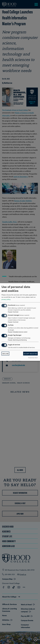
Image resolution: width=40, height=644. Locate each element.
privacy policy (6, 299)
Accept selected (30, 354)
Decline (5, 354)
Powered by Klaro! (33, 358)
